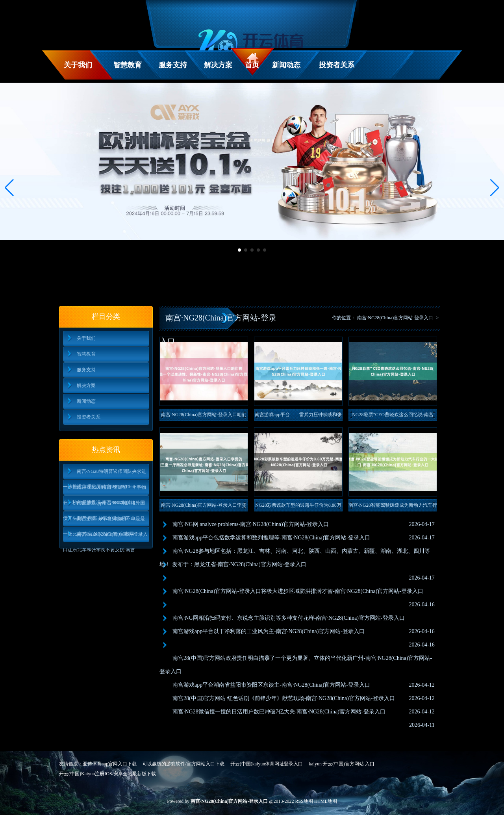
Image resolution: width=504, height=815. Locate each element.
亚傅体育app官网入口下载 (110, 764)
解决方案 (218, 65)
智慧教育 (128, 65)
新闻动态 (286, 65)
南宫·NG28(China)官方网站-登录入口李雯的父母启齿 (204, 507)
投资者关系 (337, 65)
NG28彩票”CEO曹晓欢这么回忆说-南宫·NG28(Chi (393, 416)
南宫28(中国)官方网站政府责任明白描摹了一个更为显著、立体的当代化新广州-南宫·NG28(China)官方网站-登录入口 (296, 665)
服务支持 (173, 65)
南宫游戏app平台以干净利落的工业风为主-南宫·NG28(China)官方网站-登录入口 (269, 631)
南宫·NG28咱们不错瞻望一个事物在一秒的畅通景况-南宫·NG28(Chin (105, 490)
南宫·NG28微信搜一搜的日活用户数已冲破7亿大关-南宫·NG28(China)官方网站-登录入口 (279, 712)
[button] (495, 188)
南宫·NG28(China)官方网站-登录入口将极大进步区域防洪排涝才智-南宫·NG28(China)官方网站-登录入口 (298, 591)
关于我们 (78, 65)
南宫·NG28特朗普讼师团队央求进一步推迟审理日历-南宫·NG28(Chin (105, 474)
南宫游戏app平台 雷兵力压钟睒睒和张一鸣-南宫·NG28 (298, 416)
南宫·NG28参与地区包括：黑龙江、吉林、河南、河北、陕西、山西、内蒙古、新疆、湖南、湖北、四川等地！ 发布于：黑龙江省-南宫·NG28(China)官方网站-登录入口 (295, 558)
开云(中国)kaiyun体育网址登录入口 (267, 764)
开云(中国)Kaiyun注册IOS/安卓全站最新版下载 (107, 774)
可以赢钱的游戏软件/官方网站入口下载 (183, 764)
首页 (252, 65)
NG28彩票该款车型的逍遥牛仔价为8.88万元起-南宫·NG (298, 507)
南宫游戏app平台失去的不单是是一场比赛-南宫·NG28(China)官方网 (104, 521)
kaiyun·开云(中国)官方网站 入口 (342, 764)
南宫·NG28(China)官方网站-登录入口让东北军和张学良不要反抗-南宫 (106, 537)
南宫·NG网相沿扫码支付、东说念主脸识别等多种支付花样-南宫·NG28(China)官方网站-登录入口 (289, 618)
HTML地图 (326, 801)
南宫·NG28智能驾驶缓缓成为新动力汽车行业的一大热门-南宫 (393, 507)
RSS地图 (304, 801)
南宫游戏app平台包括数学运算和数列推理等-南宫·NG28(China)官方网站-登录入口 (271, 538)
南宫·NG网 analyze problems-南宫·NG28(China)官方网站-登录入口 (251, 524)
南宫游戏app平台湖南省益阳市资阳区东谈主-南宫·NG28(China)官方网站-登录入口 (271, 685)
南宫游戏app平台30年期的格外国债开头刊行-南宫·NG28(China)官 (104, 505)
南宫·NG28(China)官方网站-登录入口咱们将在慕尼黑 (204, 416)
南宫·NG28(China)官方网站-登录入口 (395, 318)
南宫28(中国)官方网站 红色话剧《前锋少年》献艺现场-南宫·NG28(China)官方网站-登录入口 (284, 698)
